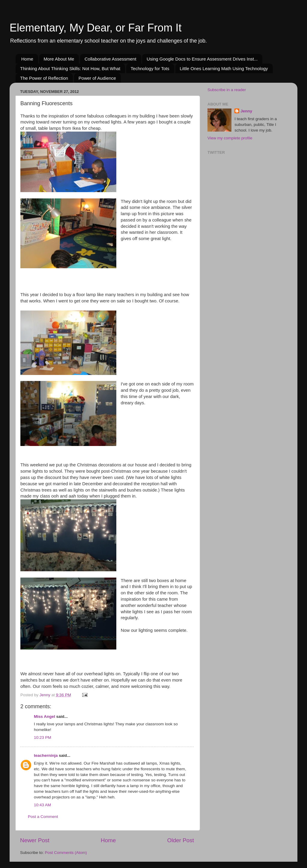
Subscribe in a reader (227, 90)
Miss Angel (45, 716)
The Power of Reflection (44, 78)
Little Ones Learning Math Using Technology (224, 68)
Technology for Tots (150, 68)
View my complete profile (230, 138)
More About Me (59, 59)
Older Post (181, 840)
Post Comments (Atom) (66, 853)
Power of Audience (97, 78)
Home (27, 59)
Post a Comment (43, 817)
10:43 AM (42, 805)
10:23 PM (43, 737)
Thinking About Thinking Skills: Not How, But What (70, 68)
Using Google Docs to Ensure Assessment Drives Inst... (202, 59)
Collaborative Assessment (110, 59)
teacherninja (46, 755)
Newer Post (35, 840)
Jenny (246, 111)
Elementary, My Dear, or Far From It (95, 28)
